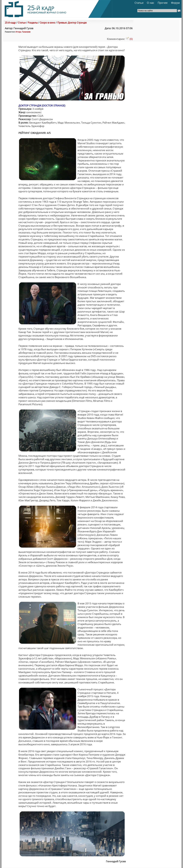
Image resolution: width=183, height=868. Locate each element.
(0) (129, 39)
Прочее (163, 3)
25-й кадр (10, 23)
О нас (151, 3)
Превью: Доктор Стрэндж (72, 23)
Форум (175, 3)
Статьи (139, 3)
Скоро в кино (47, 23)
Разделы (33, 23)
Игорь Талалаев (23, 32)
